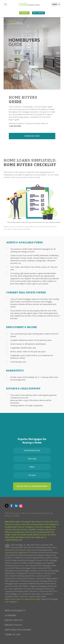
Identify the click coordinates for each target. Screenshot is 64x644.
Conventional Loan (32, 451)
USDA (32, 467)
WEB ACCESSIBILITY (15, 611)
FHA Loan (32, 459)
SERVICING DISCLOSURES (18, 630)
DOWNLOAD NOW (32, 136)
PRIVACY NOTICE (14, 620)
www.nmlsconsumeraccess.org (17, 550)
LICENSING (10, 615)
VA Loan (32, 475)
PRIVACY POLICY (14, 625)
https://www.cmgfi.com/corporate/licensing (22, 599)
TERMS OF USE (13, 635)
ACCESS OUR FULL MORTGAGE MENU (32, 486)
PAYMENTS (24, 13)
